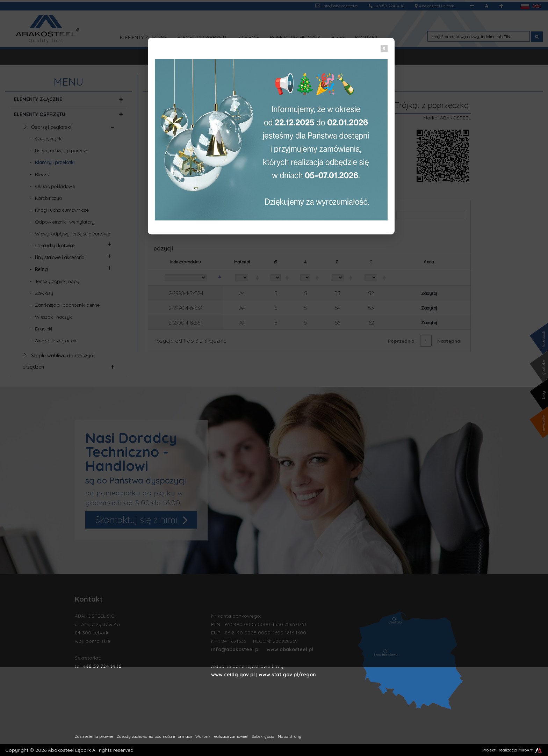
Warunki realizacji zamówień (222, 736)
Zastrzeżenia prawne (94, 736)
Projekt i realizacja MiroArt (513, 750)
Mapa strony (290, 736)
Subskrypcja (263, 736)
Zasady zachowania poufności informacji (154, 736)
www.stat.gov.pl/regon (287, 675)
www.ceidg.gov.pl (233, 675)
